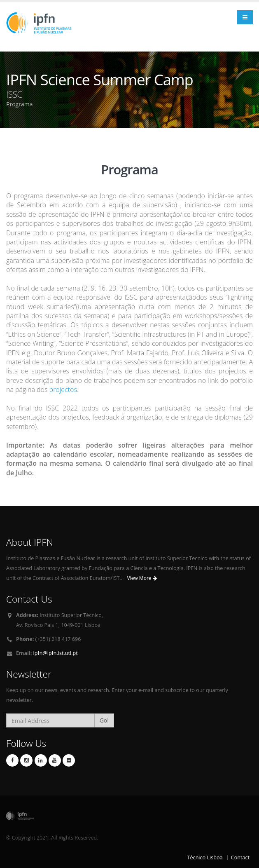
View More (142, 578)
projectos (63, 389)
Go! (104, 720)
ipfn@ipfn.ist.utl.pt (56, 653)
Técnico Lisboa (205, 857)
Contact (240, 857)
